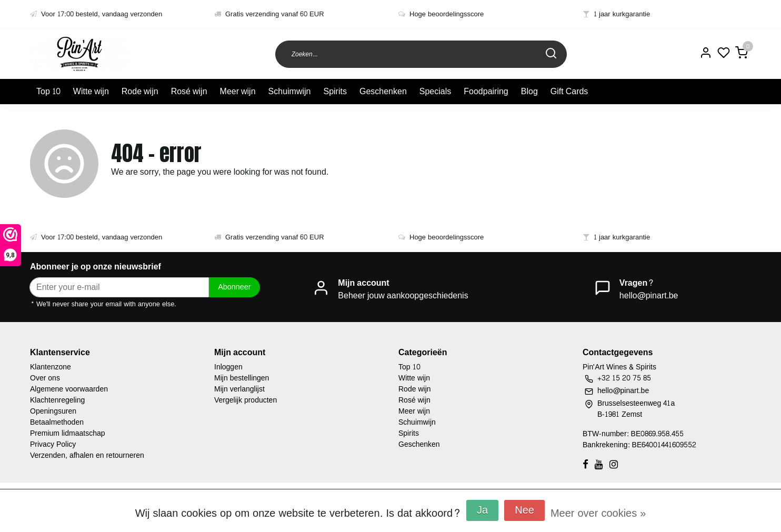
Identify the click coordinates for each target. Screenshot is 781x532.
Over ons (45, 378)
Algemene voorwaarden (69, 389)
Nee (524, 510)
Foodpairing (486, 91)
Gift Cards (569, 91)
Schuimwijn (290, 91)
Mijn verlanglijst (239, 389)
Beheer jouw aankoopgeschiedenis (403, 295)
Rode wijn (140, 91)
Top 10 (48, 91)
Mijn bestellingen (242, 378)
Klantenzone (51, 367)
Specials (435, 91)
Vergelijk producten (246, 400)
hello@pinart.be (649, 295)
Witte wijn (91, 91)
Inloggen (228, 367)
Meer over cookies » (598, 514)
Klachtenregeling (57, 400)
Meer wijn (238, 91)
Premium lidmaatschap (68, 433)
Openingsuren (53, 411)
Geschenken (383, 91)
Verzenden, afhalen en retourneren (87, 455)
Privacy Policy (53, 444)
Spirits (335, 91)
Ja (482, 510)
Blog (529, 91)
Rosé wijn (189, 91)
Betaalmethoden (57, 422)
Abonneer (234, 287)
